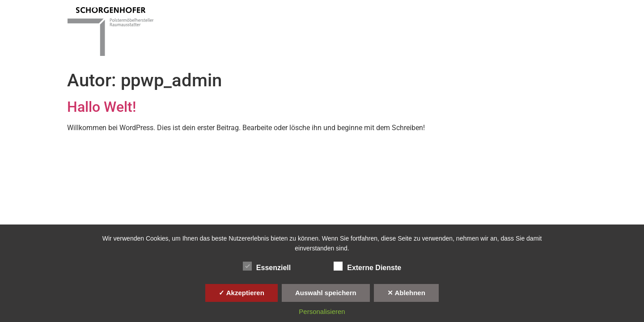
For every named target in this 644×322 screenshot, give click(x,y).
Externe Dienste (367, 266)
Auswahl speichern (326, 293)
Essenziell (267, 266)
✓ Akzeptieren (241, 293)
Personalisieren (322, 311)
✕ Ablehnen (406, 293)
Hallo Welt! (102, 107)
